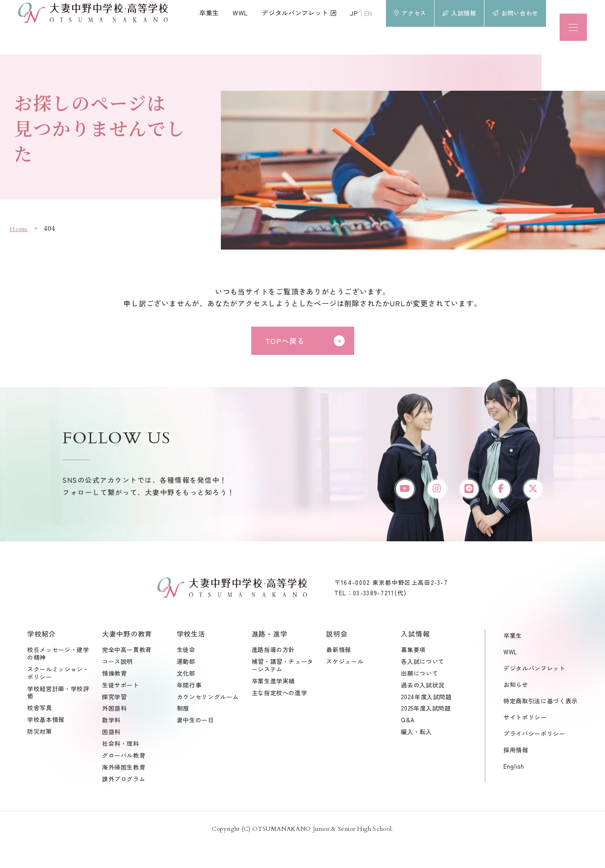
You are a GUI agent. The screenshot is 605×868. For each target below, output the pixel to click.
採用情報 (516, 772)
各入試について (423, 684)
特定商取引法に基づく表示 (541, 723)
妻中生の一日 (195, 743)
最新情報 (339, 672)
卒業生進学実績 (273, 704)
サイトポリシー (525, 739)
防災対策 (40, 754)
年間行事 (189, 708)
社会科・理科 (121, 767)
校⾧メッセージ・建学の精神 (58, 676)
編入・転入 (416, 755)
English (514, 789)
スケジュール (345, 684)
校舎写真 (40, 731)
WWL (510, 674)
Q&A (408, 743)
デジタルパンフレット (534, 690)
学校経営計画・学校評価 (58, 715)
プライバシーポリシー (534, 756)
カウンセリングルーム (208, 719)
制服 (183, 731)
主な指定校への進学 (280, 715)
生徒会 (186, 672)
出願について (420, 696)
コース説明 (117, 684)
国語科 (111, 755)
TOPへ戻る (285, 341)
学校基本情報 (46, 743)
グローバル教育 (124, 778)
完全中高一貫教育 (127, 672)
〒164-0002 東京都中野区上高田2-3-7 (391, 605)
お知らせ (516, 707)
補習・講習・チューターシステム (283, 688)
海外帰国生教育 (124, 790)
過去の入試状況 (423, 708)
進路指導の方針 (273, 672)
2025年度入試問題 (426, 731)
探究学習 (115, 719)
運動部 (186, 684)
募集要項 (413, 672)
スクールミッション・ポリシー (58, 696)
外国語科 (115, 731)
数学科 (111, 743)
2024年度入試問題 (426, 719)
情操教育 (115, 696)
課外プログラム (124, 802)
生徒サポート (121, 708)
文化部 (186, 696)
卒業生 (513, 658)
